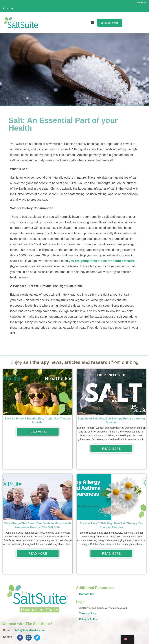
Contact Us (86, 594)
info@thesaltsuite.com (30, 630)
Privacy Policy (88, 619)
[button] (67, 23)
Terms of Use (88, 614)
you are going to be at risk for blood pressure (102, 261)
